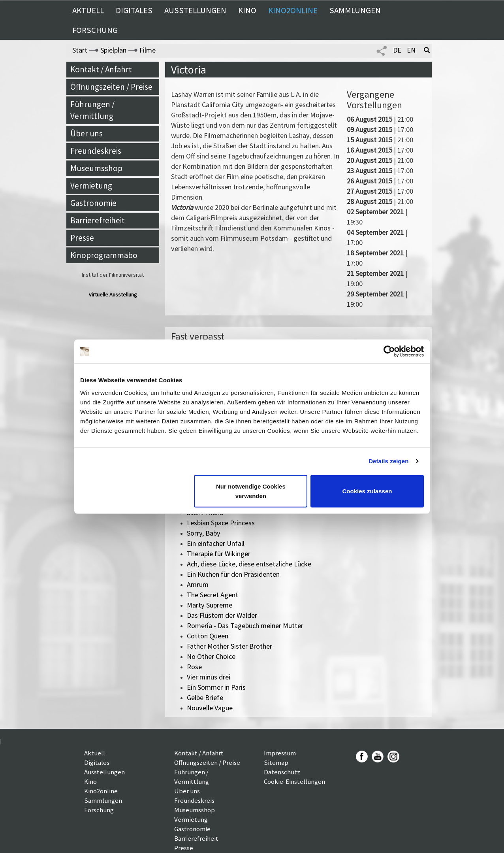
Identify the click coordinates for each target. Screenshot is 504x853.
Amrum (198, 584)
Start (80, 50)
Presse (82, 238)
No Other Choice (211, 656)
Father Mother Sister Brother (229, 646)
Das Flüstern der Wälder (222, 615)
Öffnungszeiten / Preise (111, 87)
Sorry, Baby (204, 533)
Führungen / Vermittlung (92, 110)
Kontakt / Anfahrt (101, 69)
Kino (247, 10)
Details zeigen (388, 461)
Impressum (280, 753)
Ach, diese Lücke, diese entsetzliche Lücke (249, 564)
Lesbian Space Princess (221, 523)
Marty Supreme (210, 605)
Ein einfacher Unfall (216, 543)
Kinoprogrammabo (104, 255)
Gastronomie (93, 203)
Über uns (87, 133)
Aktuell (88, 10)
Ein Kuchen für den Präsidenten (233, 574)
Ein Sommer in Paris (216, 687)
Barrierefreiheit (98, 220)
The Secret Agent (213, 595)
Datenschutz (282, 772)
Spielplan (113, 50)
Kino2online (293, 10)
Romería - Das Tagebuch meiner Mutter (245, 626)
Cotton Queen (208, 636)
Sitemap (276, 762)
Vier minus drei (209, 677)
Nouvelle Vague (210, 708)
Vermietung (91, 186)
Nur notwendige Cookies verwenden (251, 491)
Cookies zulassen (367, 491)
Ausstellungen (195, 10)
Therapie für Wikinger (219, 554)
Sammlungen (355, 10)
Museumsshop (96, 168)
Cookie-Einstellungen (294, 781)
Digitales (134, 10)
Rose (194, 667)
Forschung (95, 30)
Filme (148, 50)
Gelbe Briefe (205, 697)
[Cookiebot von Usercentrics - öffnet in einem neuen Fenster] (389, 351)
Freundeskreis (96, 151)
